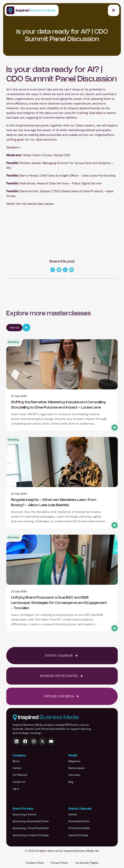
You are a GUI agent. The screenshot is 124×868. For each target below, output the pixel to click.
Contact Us (19, 782)
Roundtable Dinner (79, 821)
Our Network (20, 775)
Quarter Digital (89, 863)
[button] (114, 10)
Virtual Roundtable (79, 828)
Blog (71, 782)
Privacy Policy (59, 863)
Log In (16, 789)
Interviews (74, 775)
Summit (73, 814)
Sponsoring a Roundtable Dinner (31, 821)
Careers (17, 768)
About (16, 761)
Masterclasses (77, 768)
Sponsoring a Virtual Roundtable (31, 828)
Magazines (74, 761)
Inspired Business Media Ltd (81, 851)
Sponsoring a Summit (24, 814)
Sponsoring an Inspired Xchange (31, 835)
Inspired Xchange (78, 835)
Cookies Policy (35, 863)
